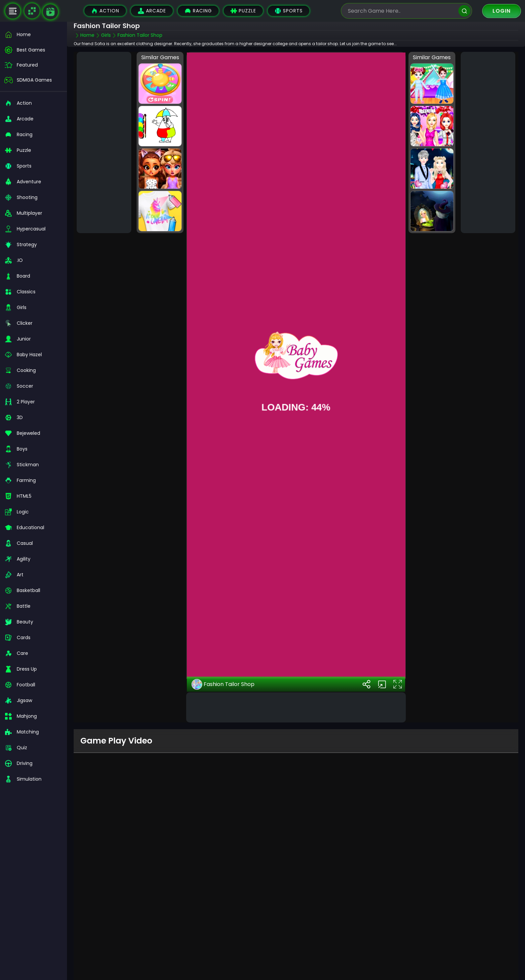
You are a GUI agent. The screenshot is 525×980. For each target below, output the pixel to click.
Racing (198, 11)
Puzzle (243, 11)
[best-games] (33, 50)
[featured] (33, 65)
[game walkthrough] (50, 12)
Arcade (152, 11)
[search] (464, 11)
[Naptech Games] (32, 11)
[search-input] (401, 11)
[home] (33, 35)
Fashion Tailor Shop (223, 684)
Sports (289, 11)
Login (502, 11)
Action (105, 11)
